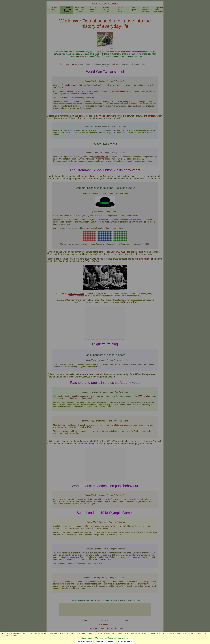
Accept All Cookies (125, 641)
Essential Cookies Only (105, 641)
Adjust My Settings (85, 641)
